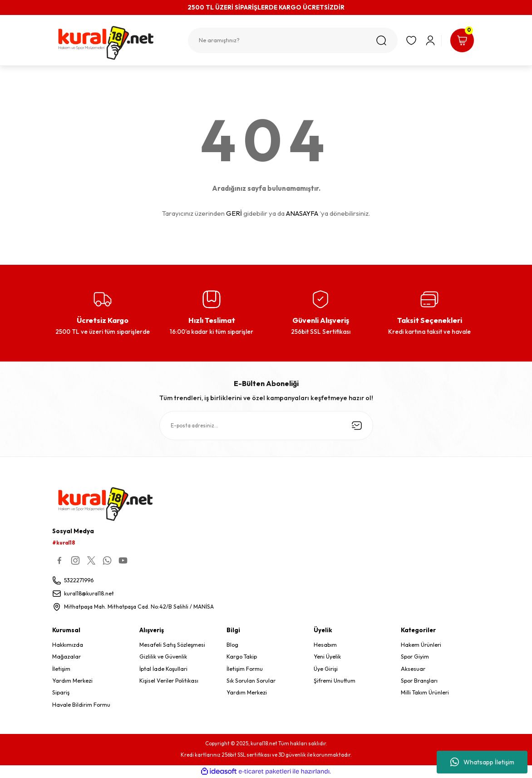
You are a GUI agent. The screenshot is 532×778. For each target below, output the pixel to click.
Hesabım (325, 645)
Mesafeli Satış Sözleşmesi (172, 645)
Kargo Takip (242, 657)
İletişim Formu (245, 669)
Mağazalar (66, 657)
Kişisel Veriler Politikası (169, 681)
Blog (232, 645)
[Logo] (116, 43)
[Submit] (357, 426)
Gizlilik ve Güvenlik (163, 657)
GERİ (234, 213)
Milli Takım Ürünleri (425, 693)
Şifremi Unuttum (335, 681)
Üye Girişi (326, 669)
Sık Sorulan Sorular (251, 681)
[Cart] (462, 40)
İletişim (61, 669)
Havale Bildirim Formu (81, 705)
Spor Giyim (415, 657)
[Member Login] (429, 40)
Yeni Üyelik (327, 657)
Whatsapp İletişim (482, 762)
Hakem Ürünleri (421, 645)
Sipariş (61, 693)
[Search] (292, 40)
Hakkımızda (68, 645)
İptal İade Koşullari (163, 669)
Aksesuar (413, 669)
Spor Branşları (419, 681)
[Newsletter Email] (266, 426)
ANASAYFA (302, 213)
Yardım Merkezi (72, 681)
